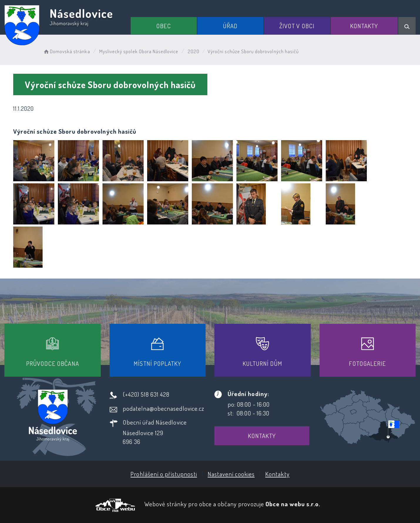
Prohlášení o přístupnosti (164, 474)
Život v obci (297, 26)
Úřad (230, 26)
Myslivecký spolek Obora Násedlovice (139, 51)
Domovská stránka (67, 51)
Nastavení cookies (231, 474)
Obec (164, 26)
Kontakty (364, 26)
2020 (194, 51)
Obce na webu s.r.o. (293, 504)
